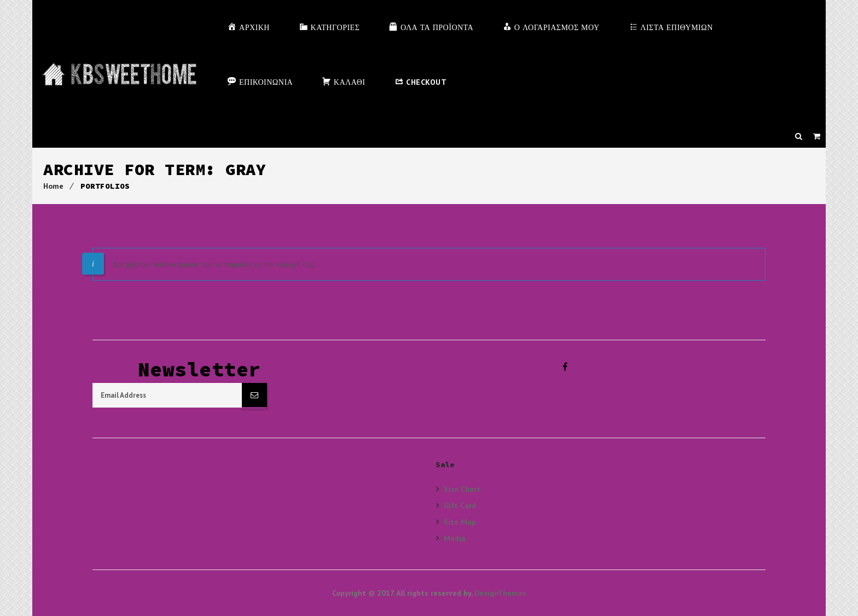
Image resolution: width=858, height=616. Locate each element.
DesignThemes (500, 593)
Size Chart (462, 489)
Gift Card (460, 505)
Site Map (460, 522)
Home (53, 186)
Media (455, 538)
